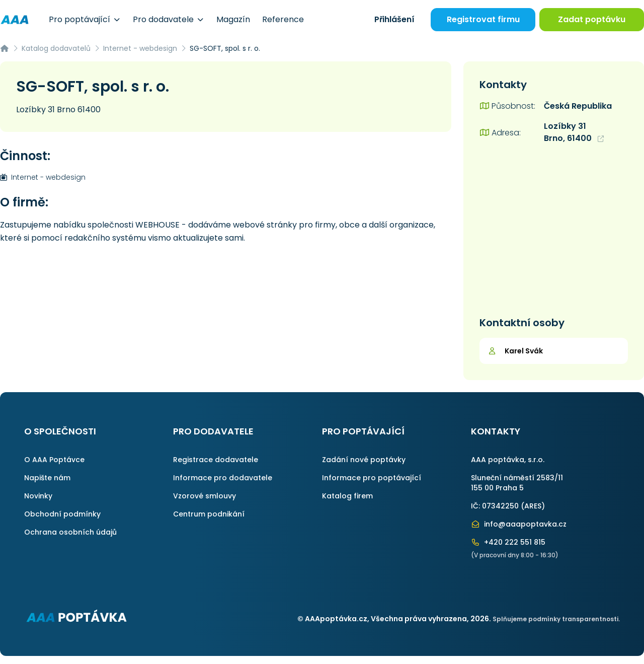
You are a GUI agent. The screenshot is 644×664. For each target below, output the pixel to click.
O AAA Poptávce (54, 460)
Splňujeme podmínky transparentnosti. (556, 619)
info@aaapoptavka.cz (519, 524)
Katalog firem (347, 496)
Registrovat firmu (483, 19)
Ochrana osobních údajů (70, 532)
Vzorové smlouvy (205, 496)
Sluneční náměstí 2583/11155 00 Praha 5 (517, 483)
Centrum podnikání (209, 514)
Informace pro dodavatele (223, 478)
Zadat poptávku (592, 19)
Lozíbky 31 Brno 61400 (58, 109)
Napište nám (47, 478)
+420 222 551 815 (508, 542)
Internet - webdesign (140, 48)
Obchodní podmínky (62, 514)
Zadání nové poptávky (364, 460)
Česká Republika (578, 106)
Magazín (233, 19)
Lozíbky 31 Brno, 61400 (574, 132)
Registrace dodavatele (216, 460)
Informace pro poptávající (372, 478)
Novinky (38, 496)
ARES (533, 506)
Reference (283, 19)
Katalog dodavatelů (56, 48)
